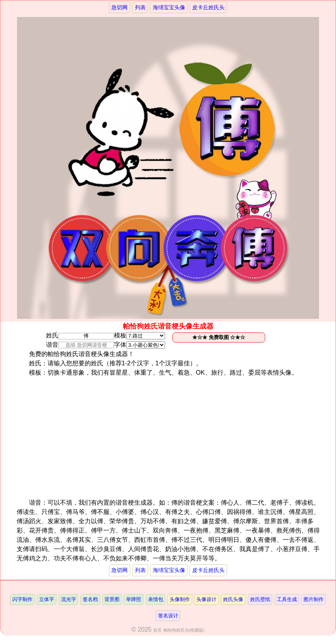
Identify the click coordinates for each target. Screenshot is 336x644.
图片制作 (314, 599)
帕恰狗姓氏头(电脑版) (184, 630)
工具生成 (287, 599)
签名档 (90, 599)
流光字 (69, 599)
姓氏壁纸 (260, 599)
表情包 (156, 599)
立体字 (47, 599)
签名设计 (168, 616)
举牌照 (134, 599)
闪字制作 (22, 599)
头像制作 (180, 599)
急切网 (119, 7)
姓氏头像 (233, 599)
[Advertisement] (181, 438)
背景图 (112, 599)
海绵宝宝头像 (169, 7)
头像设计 (206, 599)
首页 (157, 630)
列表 (140, 7)
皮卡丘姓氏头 (208, 7)
